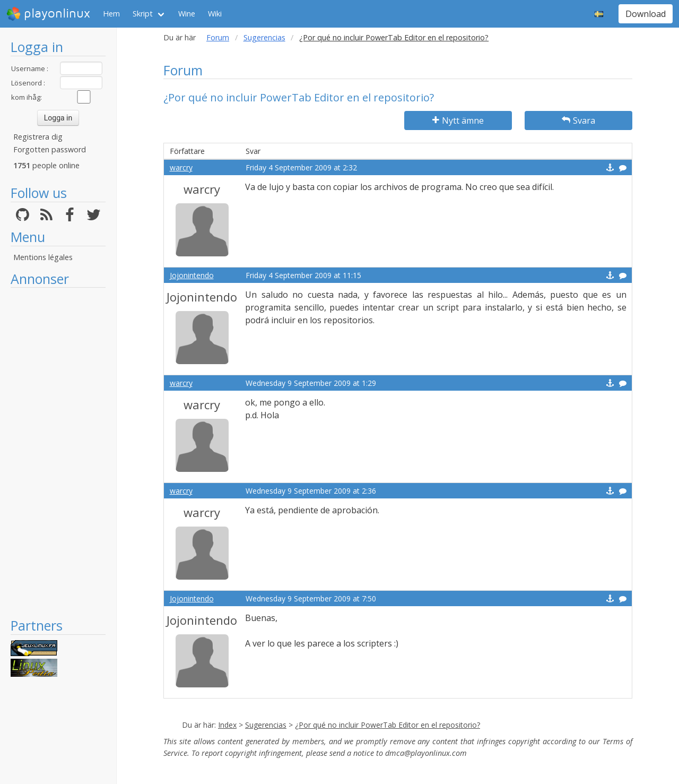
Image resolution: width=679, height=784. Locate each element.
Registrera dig (38, 137)
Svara (578, 120)
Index (227, 725)
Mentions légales (43, 257)
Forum (218, 37)
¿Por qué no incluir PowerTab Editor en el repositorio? (388, 725)
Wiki (215, 14)
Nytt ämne (458, 120)
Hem (111, 14)
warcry (181, 167)
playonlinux (48, 14)
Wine (187, 14)
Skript (143, 14)
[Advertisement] (58, 452)
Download (646, 14)
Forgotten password (50, 149)
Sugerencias (264, 37)
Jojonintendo (192, 275)
